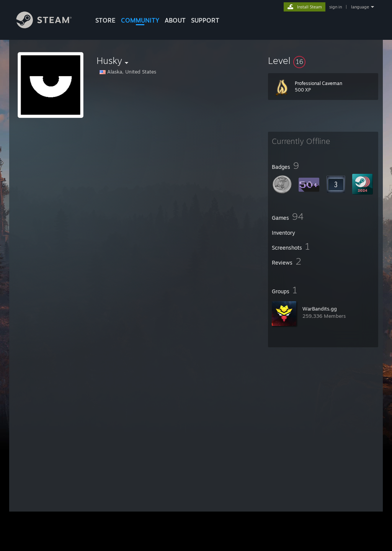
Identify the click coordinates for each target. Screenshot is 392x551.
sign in (336, 7)
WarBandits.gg (320, 309)
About (175, 20)
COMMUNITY (140, 20)
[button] (323, 60)
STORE (105, 20)
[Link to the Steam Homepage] (50, 26)
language (360, 7)
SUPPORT (205, 20)
